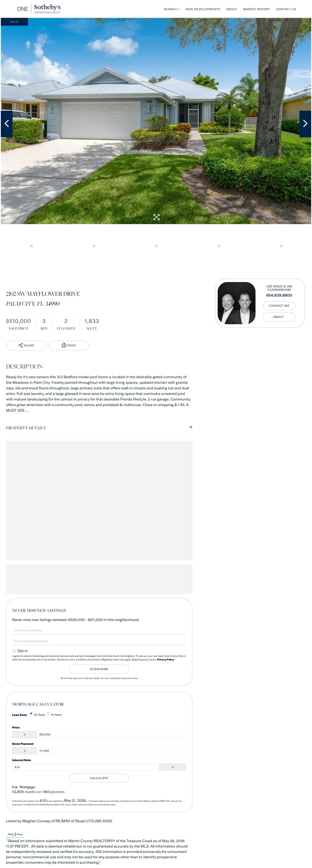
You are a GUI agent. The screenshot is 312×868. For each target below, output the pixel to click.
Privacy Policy (166, 660)
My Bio (279, 317)
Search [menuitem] (170, 9)
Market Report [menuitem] (257, 9)
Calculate (99, 778)
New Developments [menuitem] (203, 9)
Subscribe (99, 669)
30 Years (38, 714)
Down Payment (23, 744)
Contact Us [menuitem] (286, 9)
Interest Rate (22, 760)
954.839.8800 (279, 295)
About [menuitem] (232, 9)
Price (16, 727)
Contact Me (279, 306)
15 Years (55, 714)
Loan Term (19, 715)
